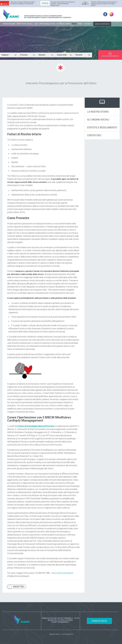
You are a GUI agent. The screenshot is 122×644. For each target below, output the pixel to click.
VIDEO (80, 24)
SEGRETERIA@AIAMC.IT (61, 622)
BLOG (74, 24)
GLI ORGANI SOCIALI (98, 120)
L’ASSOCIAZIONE (9, 24)
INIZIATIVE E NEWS (64, 24)
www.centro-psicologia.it (62, 573)
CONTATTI (88, 24)
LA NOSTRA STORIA (98, 112)
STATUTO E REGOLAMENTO (102, 127)
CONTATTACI (94, 135)
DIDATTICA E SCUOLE (25, 24)
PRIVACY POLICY (55, 634)
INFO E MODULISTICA (47, 24)
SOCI (36, 24)
